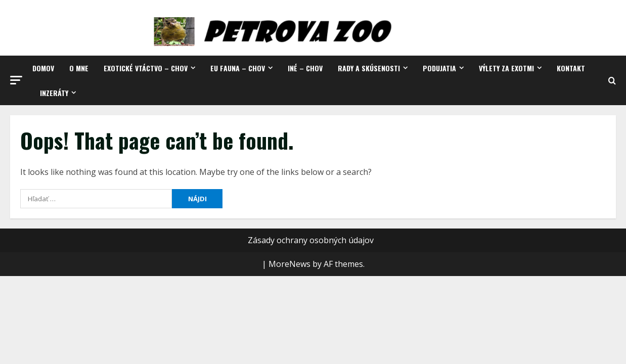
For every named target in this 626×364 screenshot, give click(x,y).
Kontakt (571, 68)
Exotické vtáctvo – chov (146, 68)
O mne (79, 68)
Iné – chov (305, 68)
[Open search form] (612, 81)
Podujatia (439, 68)
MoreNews (289, 264)
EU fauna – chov (238, 68)
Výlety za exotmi (506, 68)
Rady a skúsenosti (369, 68)
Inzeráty (54, 93)
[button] (16, 80)
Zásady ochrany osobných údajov (311, 240)
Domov (43, 68)
